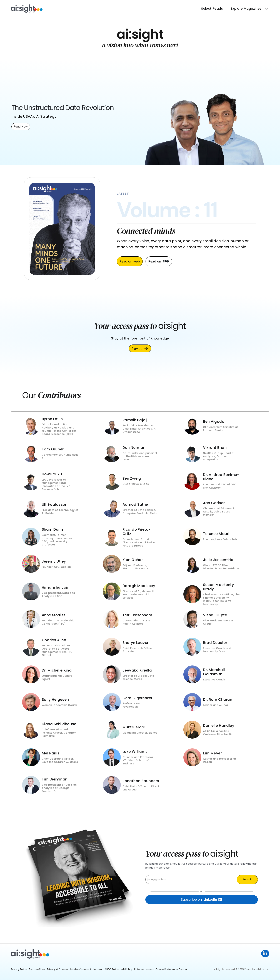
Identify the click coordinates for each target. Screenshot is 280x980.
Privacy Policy (19, 969)
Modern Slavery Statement (87, 969)
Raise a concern (144, 969)
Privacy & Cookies (58, 969)
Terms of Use (37, 969)
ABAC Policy (112, 969)
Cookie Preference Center (171, 969)
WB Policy (127, 969)
